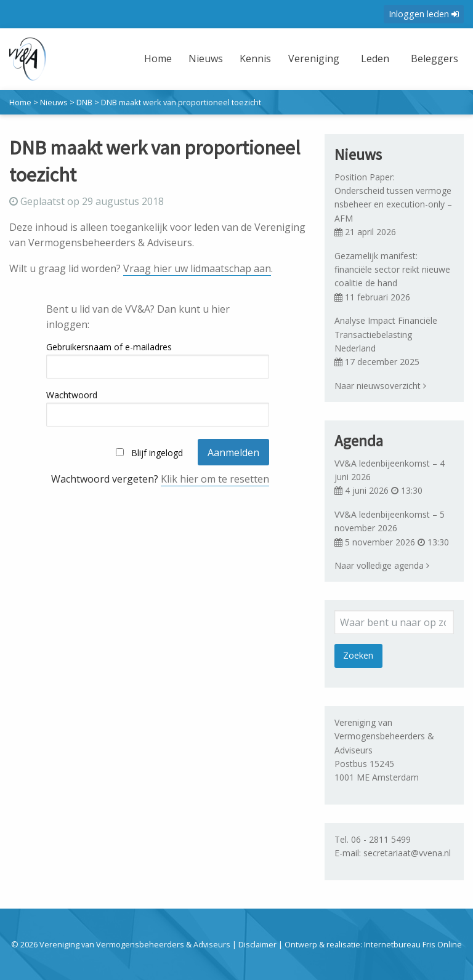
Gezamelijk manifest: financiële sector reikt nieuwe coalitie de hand (392, 270)
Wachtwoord (72, 395)
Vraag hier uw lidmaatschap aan (197, 268)
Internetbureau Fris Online (413, 944)
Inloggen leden (424, 14)
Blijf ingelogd (157, 453)
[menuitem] (160, 66)
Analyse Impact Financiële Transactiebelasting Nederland (386, 334)
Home (158, 58)
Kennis (255, 58)
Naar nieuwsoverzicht (380, 386)
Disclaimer (257, 944)
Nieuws (206, 58)
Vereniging (314, 58)
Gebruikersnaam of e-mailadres (109, 347)
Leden (375, 58)
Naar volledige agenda (382, 565)
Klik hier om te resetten (215, 479)
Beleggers (435, 58)
